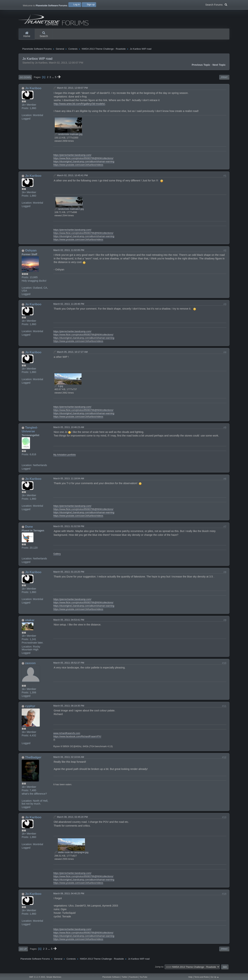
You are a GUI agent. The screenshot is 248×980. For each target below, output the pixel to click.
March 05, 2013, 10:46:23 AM (69, 430)
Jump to (159, 970)
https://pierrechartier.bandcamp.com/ (72, 158)
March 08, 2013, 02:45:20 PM (72, 820)
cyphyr (30, 709)
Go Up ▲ (215, 977)
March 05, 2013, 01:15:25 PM (69, 575)
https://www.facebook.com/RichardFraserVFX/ (77, 739)
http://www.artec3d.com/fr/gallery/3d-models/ (79, 107)
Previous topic (201, 68)
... (53, 80)
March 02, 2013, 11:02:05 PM (69, 253)
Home (27, 35)
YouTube (143, 977)
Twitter (125, 977)
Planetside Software (111, 977)
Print (224, 80)
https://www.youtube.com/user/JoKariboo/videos (78, 168)
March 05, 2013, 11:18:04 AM (69, 481)
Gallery (57, 557)
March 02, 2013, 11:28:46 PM (69, 307)
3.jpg (59, 389)
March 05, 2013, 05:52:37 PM (69, 666)
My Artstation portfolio (65, 458)
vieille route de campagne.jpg (71, 855)
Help (190, 977)
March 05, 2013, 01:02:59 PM (69, 529)
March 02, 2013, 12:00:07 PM (72, 91)
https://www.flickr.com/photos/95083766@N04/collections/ (83, 161)
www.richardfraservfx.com (67, 736)
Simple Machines (54, 977)
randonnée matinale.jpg (68, 137)
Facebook (134, 977)
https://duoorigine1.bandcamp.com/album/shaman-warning (84, 164)
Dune (29, 529)
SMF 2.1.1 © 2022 (37, 977)
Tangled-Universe (30, 432)
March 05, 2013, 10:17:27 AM (72, 355)
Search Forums (216, 4)
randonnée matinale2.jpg (69, 212)
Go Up (23, 952)
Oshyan (31, 253)
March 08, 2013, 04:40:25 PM (69, 896)
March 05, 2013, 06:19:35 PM (69, 709)
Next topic (219, 68)
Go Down (25, 80)
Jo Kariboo (33, 91)
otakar (30, 623)
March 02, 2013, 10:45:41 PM (72, 178)
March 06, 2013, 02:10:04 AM (69, 760)
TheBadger (33, 760)
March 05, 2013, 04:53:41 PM (69, 622)
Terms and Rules (201, 977)
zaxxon (30, 666)
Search (44, 35)
